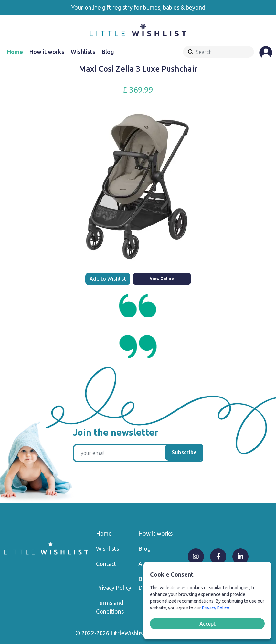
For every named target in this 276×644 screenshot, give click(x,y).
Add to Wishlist (108, 279)
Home (15, 52)
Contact (106, 564)
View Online (162, 279)
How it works (47, 52)
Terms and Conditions (110, 607)
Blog (108, 52)
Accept (207, 624)
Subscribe (184, 452)
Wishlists (83, 52)
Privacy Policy (114, 588)
